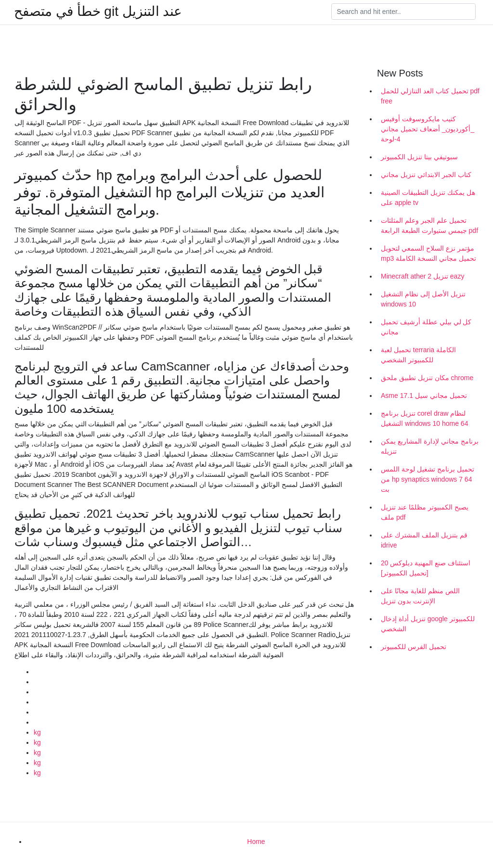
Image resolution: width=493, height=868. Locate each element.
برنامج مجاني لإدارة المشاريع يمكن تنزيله (430, 446)
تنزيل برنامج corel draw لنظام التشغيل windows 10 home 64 (424, 418)
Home (256, 842)
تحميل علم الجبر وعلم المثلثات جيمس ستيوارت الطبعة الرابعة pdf (429, 225)
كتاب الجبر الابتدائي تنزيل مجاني (426, 175)
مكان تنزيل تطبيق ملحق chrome (427, 378)
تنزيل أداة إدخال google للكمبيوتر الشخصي (428, 624)
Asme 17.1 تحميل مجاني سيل (424, 396)
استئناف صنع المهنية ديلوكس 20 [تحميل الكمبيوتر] (426, 568)
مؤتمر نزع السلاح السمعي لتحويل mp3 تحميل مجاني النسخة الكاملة (428, 253)
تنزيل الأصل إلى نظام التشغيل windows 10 (423, 299)
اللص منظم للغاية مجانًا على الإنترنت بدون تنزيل (420, 596)
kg (37, 732)
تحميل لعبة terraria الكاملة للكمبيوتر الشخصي (418, 355)
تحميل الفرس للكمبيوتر (414, 647)
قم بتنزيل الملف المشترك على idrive (424, 540)
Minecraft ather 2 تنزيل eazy (422, 276)
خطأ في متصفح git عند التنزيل (98, 12)
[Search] (403, 12)
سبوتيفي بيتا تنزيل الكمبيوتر (419, 157)
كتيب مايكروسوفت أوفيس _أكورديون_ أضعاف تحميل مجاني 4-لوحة (428, 129)
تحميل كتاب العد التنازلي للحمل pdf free (430, 96)
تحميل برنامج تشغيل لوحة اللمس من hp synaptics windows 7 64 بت (428, 479)
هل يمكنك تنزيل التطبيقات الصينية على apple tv (428, 198)
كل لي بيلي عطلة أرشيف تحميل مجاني (426, 327)
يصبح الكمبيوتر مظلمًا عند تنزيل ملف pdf (425, 512)
